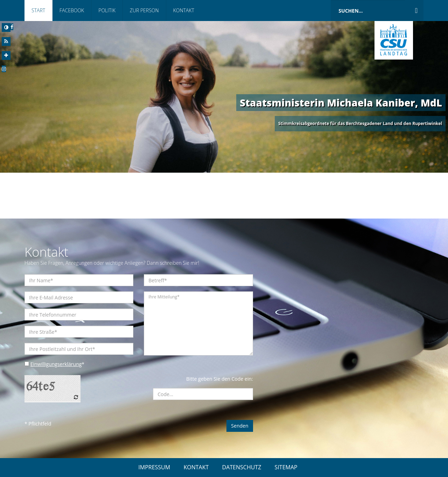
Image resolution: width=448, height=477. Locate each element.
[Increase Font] (6, 56)
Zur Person (144, 10)
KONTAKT (196, 467)
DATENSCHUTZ (242, 467)
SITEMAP (286, 467)
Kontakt (184, 10)
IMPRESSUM (154, 467)
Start (38, 10)
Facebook (72, 10)
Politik (107, 10)
